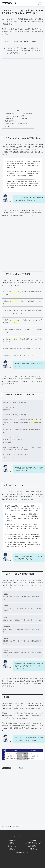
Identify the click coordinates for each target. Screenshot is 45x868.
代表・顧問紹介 (33, 846)
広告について (12, 846)
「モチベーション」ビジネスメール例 (16, 119)
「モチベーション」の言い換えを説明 (16, 123)
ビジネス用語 (6, 768)
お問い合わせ (33, 849)
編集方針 (12, 840)
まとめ (7, 126)
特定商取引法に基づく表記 (33, 843)
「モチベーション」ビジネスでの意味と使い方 (19, 114)
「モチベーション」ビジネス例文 (15, 116)
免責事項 (33, 840)
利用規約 (12, 843)
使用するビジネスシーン (12, 121)
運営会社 (12, 849)
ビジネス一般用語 (18, 768)
